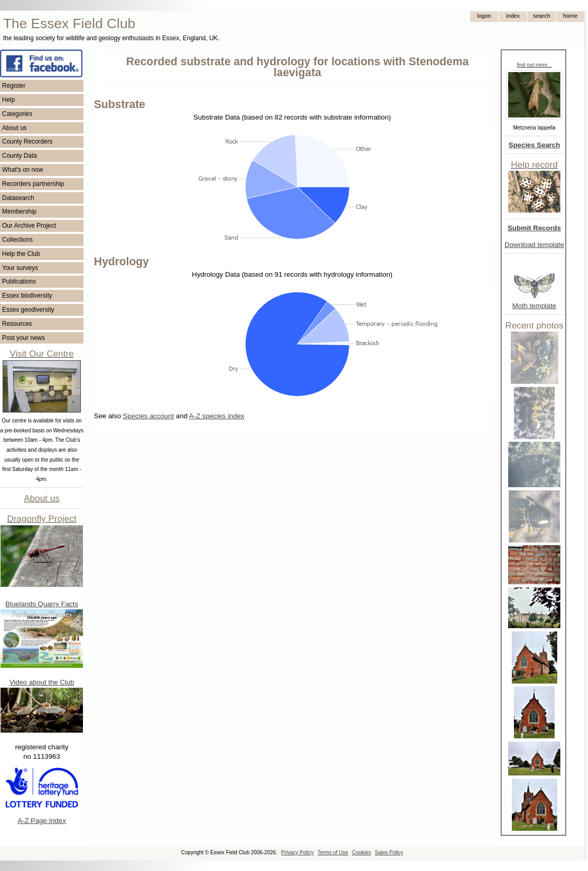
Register (14, 86)
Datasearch (18, 198)
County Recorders (27, 142)
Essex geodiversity (28, 310)
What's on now (22, 170)
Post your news (23, 338)
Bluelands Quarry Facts (41, 604)
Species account (149, 416)
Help (9, 100)
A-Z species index (217, 416)
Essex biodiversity (27, 296)
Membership (19, 211)
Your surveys (20, 268)
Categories (17, 114)
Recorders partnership (33, 184)
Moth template (534, 306)
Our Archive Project (29, 226)
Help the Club (21, 254)
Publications (19, 281)
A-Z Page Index (42, 821)
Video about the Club (42, 682)
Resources (17, 324)
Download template (534, 245)
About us (14, 128)
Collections (17, 240)
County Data (20, 156)
